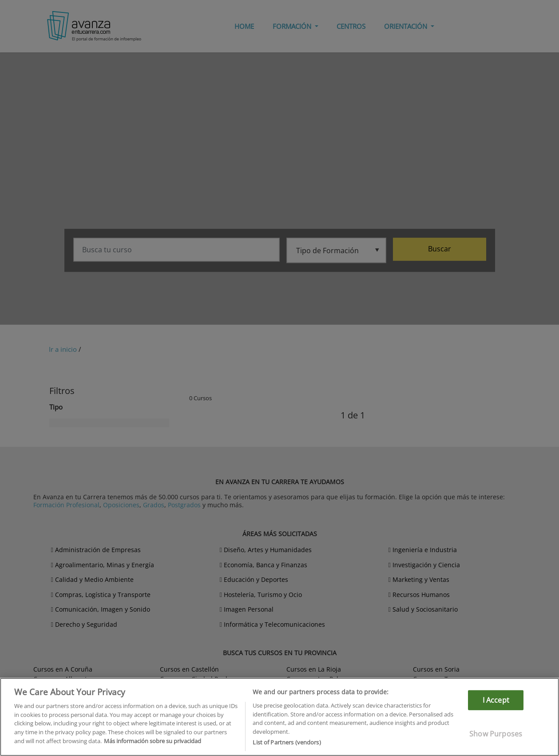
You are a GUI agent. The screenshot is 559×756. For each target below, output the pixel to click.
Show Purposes (496, 734)
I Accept (496, 700)
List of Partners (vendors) (287, 742)
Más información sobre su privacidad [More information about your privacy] (153, 741)
